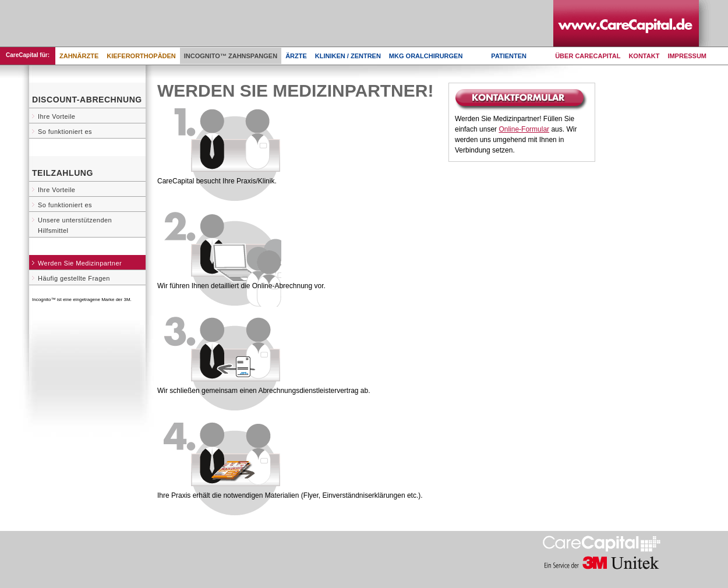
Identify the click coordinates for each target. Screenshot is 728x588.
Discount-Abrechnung (87, 100)
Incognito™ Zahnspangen (231, 56)
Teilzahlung (63, 173)
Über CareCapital (588, 56)
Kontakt (644, 56)
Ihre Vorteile (56, 116)
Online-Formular (524, 129)
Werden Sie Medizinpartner (80, 263)
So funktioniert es (65, 132)
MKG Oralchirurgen (426, 56)
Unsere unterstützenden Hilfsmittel (75, 225)
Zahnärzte (79, 56)
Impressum (687, 56)
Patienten (509, 56)
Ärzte (296, 56)
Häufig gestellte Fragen (74, 278)
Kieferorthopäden (141, 56)
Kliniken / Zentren (348, 56)
